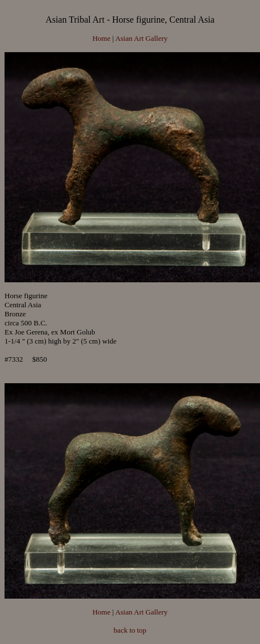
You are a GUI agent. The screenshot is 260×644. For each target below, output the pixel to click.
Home (102, 38)
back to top (130, 630)
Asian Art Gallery (141, 38)
